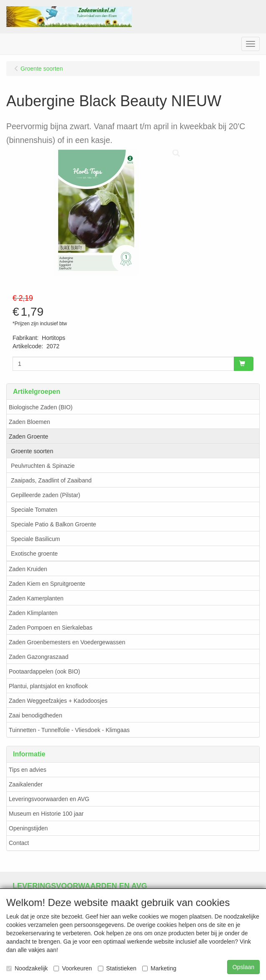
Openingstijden (28, 828)
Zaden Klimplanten (33, 613)
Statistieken (117, 968)
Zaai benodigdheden (36, 715)
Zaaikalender (26, 784)
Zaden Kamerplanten (36, 598)
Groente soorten (32, 451)
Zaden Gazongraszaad (38, 657)
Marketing (159, 968)
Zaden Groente (28, 436)
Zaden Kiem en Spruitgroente (47, 584)
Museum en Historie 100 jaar (46, 814)
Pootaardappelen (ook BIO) (44, 671)
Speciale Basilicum (36, 539)
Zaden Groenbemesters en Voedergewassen (67, 642)
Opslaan (243, 967)
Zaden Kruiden (28, 569)
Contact (19, 843)
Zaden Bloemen (29, 422)
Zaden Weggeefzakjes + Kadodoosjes (58, 701)
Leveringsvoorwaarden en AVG (49, 799)
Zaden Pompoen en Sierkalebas (51, 628)
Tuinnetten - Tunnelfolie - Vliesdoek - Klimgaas (69, 730)
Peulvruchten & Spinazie (43, 466)
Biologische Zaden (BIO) (41, 407)
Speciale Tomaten (34, 510)
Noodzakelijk (27, 968)
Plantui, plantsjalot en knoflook (48, 686)
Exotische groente (34, 554)
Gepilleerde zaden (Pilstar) (46, 495)
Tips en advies (28, 770)
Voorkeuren (73, 968)
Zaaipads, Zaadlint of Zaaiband (51, 480)
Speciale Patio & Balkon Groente (54, 524)
